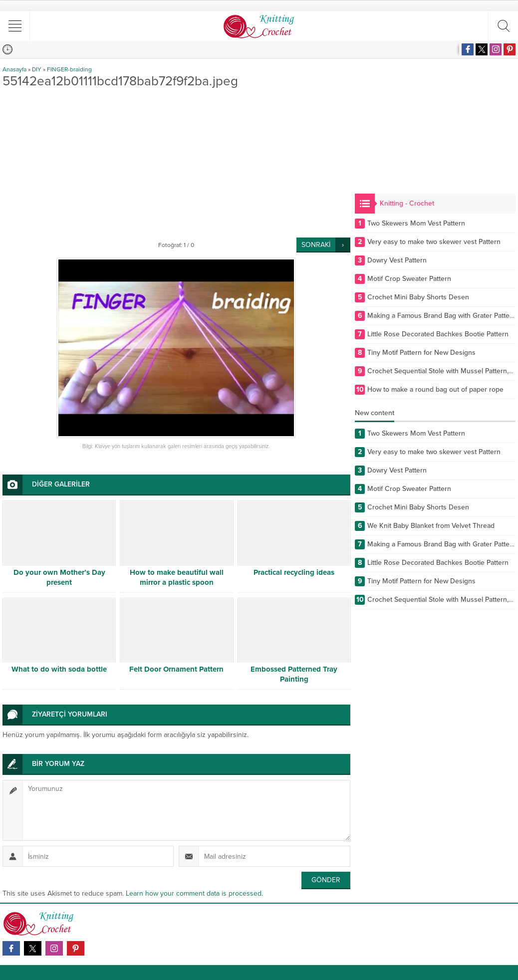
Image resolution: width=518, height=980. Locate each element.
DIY (37, 69)
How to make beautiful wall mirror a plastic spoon (177, 577)
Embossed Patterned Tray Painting (294, 674)
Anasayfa (14, 69)
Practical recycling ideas (294, 572)
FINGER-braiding (69, 69)
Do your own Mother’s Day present (59, 577)
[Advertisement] (176, 163)
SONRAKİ (316, 245)
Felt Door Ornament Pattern (176, 669)
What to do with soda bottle (59, 669)
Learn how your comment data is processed (194, 893)
